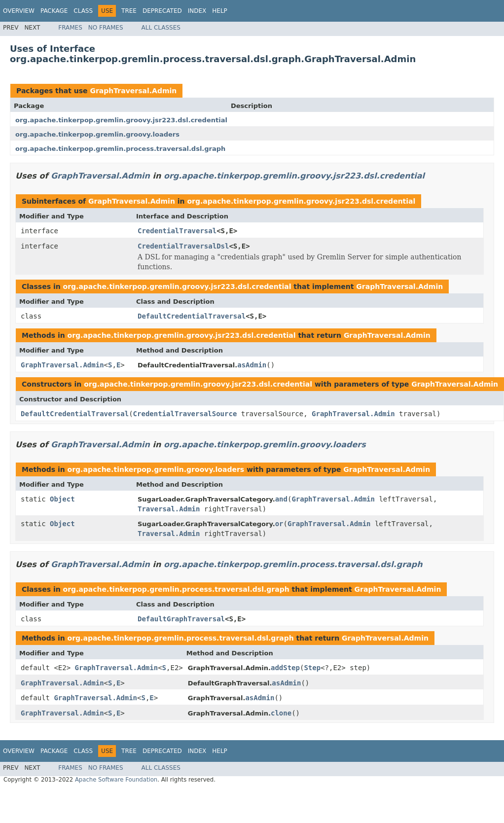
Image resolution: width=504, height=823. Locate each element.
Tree (129, 11)
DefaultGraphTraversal (181, 619)
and (281, 499)
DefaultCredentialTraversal (192, 316)
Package (54, 11)
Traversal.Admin (169, 509)
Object (62, 499)
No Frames (106, 28)
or (279, 524)
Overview (19, 11)
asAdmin (252, 365)
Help (220, 11)
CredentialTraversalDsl (183, 246)
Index (197, 11)
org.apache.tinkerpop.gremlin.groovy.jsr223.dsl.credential (121, 120)
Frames (70, 28)
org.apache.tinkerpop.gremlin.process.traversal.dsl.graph (120, 149)
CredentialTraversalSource (185, 414)
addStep (285, 668)
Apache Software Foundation (116, 780)
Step (312, 668)
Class (83, 11)
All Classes (161, 28)
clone (281, 713)
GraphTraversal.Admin (133, 91)
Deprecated (162, 11)
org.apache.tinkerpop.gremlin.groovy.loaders (97, 134)
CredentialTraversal (177, 231)
